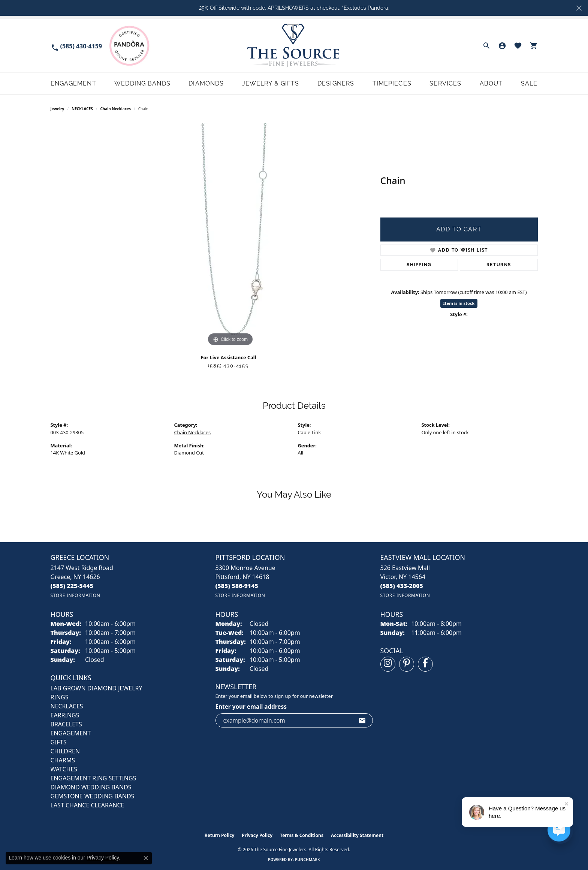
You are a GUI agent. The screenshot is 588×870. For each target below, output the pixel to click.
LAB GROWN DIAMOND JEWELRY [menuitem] (97, 688)
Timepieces (392, 83)
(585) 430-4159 (228, 366)
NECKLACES (82, 109)
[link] (76, 46)
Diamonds (206, 83)
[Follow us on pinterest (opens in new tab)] (407, 664)
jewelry (58, 109)
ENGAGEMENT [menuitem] (71, 733)
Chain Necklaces (115, 109)
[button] (486, 46)
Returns (499, 265)
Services (445, 83)
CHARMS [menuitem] (63, 760)
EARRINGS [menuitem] (65, 715)
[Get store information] (76, 595)
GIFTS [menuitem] (59, 742)
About (491, 83)
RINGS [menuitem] (60, 697)
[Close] (579, 8)
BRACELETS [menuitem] (66, 724)
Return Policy (220, 835)
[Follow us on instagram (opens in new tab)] (388, 664)
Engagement (73, 83)
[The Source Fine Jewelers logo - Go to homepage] (294, 46)
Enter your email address (251, 706)
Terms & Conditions (302, 835)
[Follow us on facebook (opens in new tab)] (425, 664)
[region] (230, 235)
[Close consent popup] (146, 858)
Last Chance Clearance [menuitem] (88, 805)
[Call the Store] (72, 586)
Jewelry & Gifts (271, 83)
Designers (336, 83)
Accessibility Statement (357, 835)
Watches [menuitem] (64, 769)
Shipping (419, 265)
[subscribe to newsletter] (362, 720)
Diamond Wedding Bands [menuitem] (91, 787)
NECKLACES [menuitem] (67, 706)
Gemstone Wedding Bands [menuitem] (93, 796)
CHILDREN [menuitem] (65, 751)
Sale (529, 83)
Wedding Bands (142, 83)
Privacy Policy (257, 835)
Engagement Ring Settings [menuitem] (94, 778)
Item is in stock (459, 303)
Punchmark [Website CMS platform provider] (307, 859)
